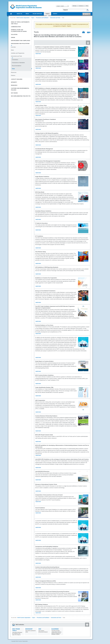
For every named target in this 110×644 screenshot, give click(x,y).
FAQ (87, 6)
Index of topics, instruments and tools (20, 23)
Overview (13, 47)
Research (14, 85)
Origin (13, 37)
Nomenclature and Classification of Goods (19, 31)
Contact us (81, 6)
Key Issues (14, 93)
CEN (40, 629)
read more (38, 54)
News (12, 50)
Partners (13, 75)
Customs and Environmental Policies (20, 89)
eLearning (55, 629)
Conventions (15, 60)
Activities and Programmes (18, 53)
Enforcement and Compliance (21, 41)
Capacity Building (17, 79)
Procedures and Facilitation (42, 18)
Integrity (14, 82)
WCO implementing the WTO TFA (21, 96)
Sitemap (75, 6)
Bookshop (29, 629)
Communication (16, 27)
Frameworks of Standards (18, 63)
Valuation (14, 34)
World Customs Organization (23, 18)
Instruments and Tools (55, 18)
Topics (33, 18)
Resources (14, 72)
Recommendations (16, 66)
